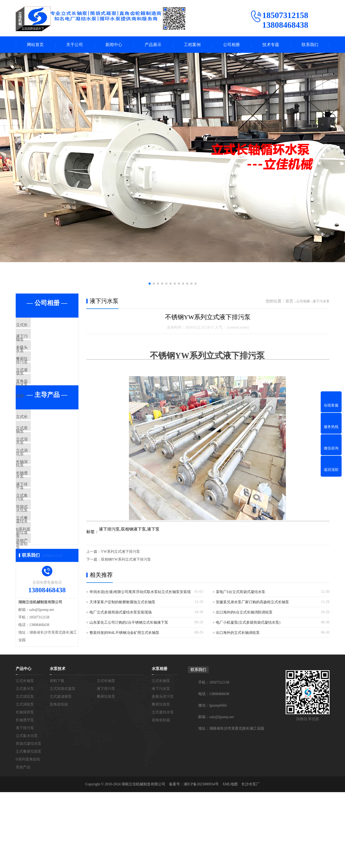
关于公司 (75, 45)
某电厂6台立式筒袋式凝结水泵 (241, 592)
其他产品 (36, 613)
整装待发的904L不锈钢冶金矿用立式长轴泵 (125, 633)
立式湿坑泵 (38, 474)
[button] (150, 284)
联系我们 (310, 45)
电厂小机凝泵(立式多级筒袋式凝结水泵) (248, 623)
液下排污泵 (38, 536)
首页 (289, 302)
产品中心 (24, 745)
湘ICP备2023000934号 (201, 860)
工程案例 (192, 45)
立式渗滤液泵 (61, 772)
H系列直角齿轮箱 (43, 597)
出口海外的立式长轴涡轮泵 (238, 633)
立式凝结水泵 (40, 388)
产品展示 (153, 45)
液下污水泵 (38, 341)
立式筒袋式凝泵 (63, 765)
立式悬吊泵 (38, 458)
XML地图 (230, 860)
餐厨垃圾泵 (38, 372)
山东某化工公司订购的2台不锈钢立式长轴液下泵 (129, 623)
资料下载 (57, 757)
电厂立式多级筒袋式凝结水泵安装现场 (121, 613)
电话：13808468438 (214, 770)
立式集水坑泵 (40, 551)
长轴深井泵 (38, 505)
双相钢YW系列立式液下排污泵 (126, 560)
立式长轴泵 (38, 326)
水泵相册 (160, 745)
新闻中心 (114, 45)
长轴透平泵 (38, 520)
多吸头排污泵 (40, 357)
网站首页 (35, 45)
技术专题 (271, 45)
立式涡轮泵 (38, 489)
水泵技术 (58, 745)
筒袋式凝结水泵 (42, 566)
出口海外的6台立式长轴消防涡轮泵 (244, 613)
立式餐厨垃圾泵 (42, 582)
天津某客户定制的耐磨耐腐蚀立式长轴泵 (122, 603)
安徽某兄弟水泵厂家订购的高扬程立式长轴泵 (252, 603)
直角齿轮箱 (38, 403)
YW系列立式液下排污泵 (120, 552)
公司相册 (231, 45)
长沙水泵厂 (251, 860)
